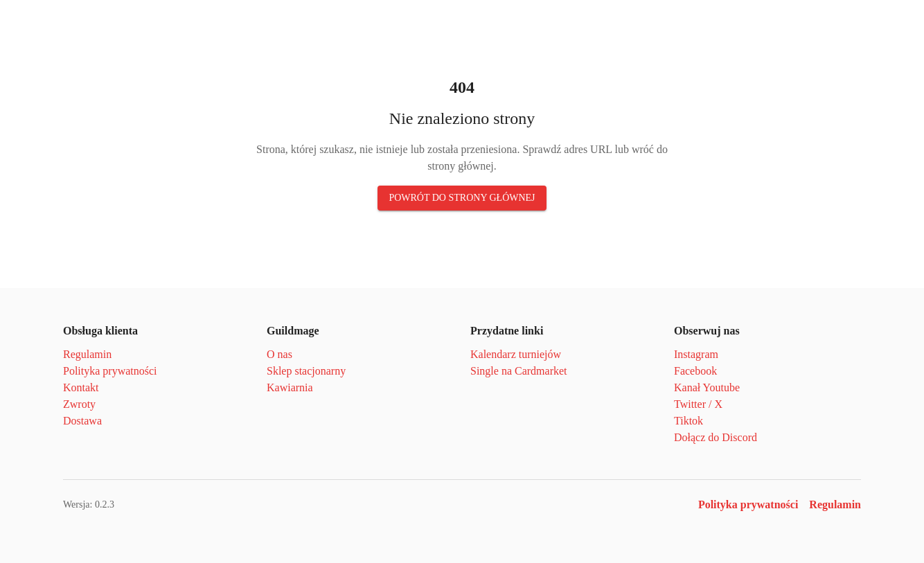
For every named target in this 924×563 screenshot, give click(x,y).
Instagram (696, 354)
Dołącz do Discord (716, 437)
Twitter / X (698, 404)
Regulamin (87, 354)
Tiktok (688, 421)
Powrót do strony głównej (462, 198)
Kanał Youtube (707, 387)
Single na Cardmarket (519, 371)
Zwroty (79, 404)
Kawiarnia (290, 387)
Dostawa (82, 421)
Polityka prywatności (110, 371)
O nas (279, 354)
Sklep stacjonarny (306, 371)
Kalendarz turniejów (516, 354)
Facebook (695, 371)
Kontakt (81, 387)
